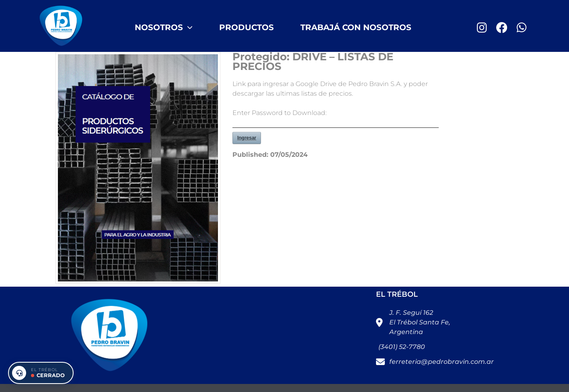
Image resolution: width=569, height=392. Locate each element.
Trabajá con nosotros (356, 27)
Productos (246, 27)
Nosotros (164, 27)
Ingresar (247, 138)
